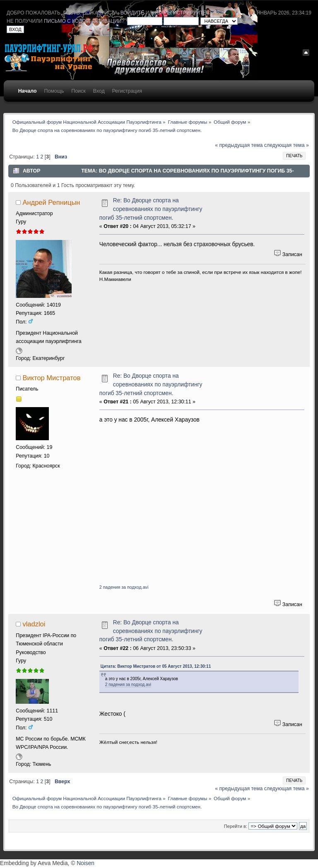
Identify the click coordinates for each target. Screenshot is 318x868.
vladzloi (34, 624)
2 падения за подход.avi (124, 587)
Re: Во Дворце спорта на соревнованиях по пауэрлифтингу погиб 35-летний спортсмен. (151, 209)
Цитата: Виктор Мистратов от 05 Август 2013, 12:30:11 (156, 666)
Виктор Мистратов (51, 378)
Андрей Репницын (51, 202)
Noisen (86, 863)
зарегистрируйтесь (185, 13)
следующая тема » (287, 145)
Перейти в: (236, 826)
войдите (132, 13)
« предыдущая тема (239, 145)
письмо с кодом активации (83, 21)
